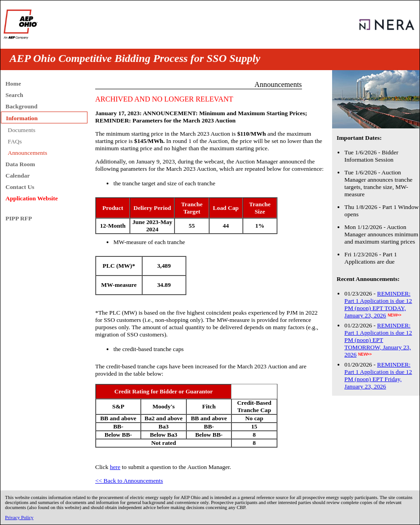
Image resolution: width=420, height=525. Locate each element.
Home (13, 84)
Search (14, 95)
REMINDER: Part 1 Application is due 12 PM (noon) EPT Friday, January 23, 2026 (378, 375)
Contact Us (20, 187)
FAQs (15, 141)
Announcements (28, 153)
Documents (22, 130)
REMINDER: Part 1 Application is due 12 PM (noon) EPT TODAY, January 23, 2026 (378, 304)
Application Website (32, 198)
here (115, 467)
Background (21, 106)
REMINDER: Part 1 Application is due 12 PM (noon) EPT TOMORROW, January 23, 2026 (378, 340)
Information (22, 118)
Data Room (20, 164)
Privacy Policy (19, 517)
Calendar (18, 176)
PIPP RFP (19, 218)
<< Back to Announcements (129, 481)
